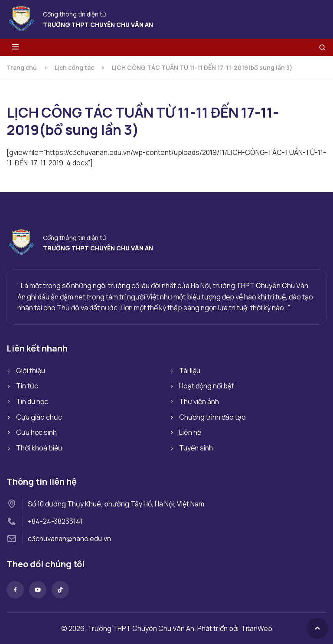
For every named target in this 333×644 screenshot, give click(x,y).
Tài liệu (190, 371)
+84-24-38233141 (55, 521)
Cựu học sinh (36, 432)
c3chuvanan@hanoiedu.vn (69, 539)
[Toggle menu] (15, 48)
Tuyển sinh (196, 448)
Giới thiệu (31, 371)
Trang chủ (22, 67)
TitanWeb (257, 628)
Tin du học (32, 401)
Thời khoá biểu (39, 448)
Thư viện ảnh (199, 401)
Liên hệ (190, 432)
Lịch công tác (74, 67)
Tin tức (27, 386)
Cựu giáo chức (39, 417)
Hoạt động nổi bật (207, 386)
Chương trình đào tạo (212, 417)
